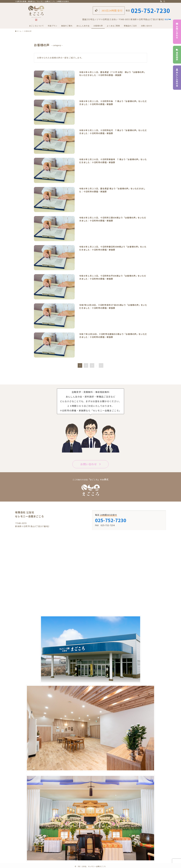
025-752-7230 (151, 10)
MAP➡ (168, 19)
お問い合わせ (177, 32)
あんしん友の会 (177, 78)
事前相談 (177, 55)
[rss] (161, 1)
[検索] (164, 1)
